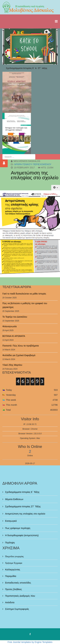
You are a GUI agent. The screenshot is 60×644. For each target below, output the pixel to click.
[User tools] (56, 188)
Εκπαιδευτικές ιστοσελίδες (18, 583)
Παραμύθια (10, 576)
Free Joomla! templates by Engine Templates (30, 642)
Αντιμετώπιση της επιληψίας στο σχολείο (35, 175)
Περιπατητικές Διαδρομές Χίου (20, 596)
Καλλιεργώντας (12, 570)
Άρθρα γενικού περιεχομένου (33, 164)
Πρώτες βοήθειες (13, 589)
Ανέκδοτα (9, 602)
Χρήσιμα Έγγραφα (13, 563)
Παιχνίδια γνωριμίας (14, 556)
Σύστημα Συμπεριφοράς (17, 609)
